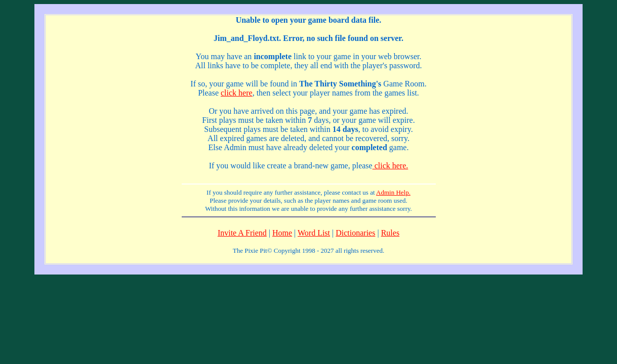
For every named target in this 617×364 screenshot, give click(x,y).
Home (282, 233)
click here (237, 93)
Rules (390, 233)
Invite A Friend (242, 233)
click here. (390, 166)
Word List (314, 233)
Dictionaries (355, 233)
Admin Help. (393, 192)
